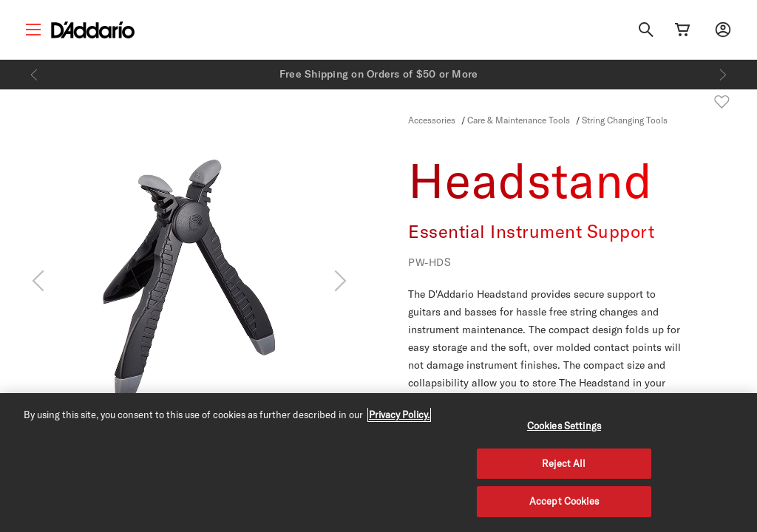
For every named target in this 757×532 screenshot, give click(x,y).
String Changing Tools (625, 120)
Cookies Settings (564, 426)
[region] (378, 463)
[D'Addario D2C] (93, 30)
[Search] (646, 30)
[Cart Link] (682, 30)
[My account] (723, 30)
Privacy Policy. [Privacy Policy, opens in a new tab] (399, 415)
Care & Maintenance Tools (520, 120)
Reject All (564, 463)
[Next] (723, 75)
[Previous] (34, 75)
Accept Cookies (564, 501)
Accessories (432, 120)
